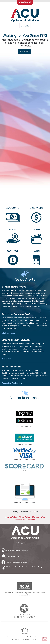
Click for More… (9, 333)
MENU (25, 26)
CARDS (36, 229)
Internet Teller (11, 517)
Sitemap (35, 517)
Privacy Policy (24, 517)
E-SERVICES (36, 208)
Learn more (25, 51)
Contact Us (7, 359)
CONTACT (13, 251)
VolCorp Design (38, 567)
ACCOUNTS (13, 208)
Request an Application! (12, 383)
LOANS (13, 229)
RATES (36, 251)
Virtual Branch (25, 2)
